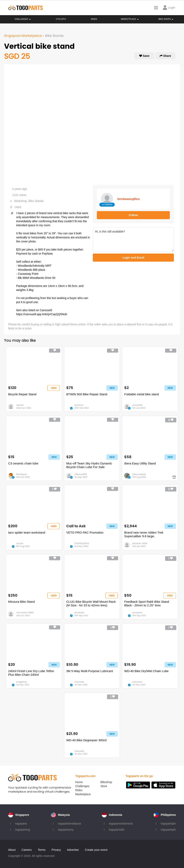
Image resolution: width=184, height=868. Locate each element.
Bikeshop (106, 782)
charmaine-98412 (25, 613)
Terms (42, 850)
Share (165, 56)
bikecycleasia (139, 474)
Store (104, 786)
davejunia (79, 613)
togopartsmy (66, 830)
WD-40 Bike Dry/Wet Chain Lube (146, 671)
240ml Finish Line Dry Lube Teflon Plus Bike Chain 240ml (31, 673)
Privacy (56, 850)
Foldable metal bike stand (142, 394)
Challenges (23, 19)
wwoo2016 (137, 405)
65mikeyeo (22, 474)
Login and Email (133, 258)
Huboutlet (79, 682)
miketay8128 (81, 474)
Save (144, 56)
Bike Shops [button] (166, 19)
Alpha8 (20, 405)
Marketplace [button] (130, 19)
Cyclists (61, 19)
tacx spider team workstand (27, 532)
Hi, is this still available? (133, 239)
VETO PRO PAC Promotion (85, 532)
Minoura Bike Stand (21, 602)
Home (79, 782)
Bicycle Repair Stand (22, 394)
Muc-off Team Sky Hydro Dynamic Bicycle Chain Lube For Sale (89, 465)
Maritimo (79, 405)
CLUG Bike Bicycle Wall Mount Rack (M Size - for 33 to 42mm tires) (91, 603)
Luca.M (20, 543)
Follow (133, 215)
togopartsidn (117, 830)
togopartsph (168, 824)
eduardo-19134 (140, 543)
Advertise (73, 850)
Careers (27, 850)
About (12, 850)
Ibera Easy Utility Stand (140, 463)
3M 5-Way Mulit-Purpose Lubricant (90, 671)
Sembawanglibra (128, 199)
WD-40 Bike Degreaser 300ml (86, 740)
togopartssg (23, 830)
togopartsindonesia (121, 824)
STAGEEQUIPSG (82, 543)
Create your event (96, 850)
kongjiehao (22, 682)
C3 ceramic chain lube (23, 463)
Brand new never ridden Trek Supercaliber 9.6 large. (144, 534)
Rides (94, 19)
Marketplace (83, 794)
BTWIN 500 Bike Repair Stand (87, 394)
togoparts (21, 824)
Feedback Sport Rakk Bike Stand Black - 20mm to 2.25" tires (147, 603)
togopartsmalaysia (70, 824)
